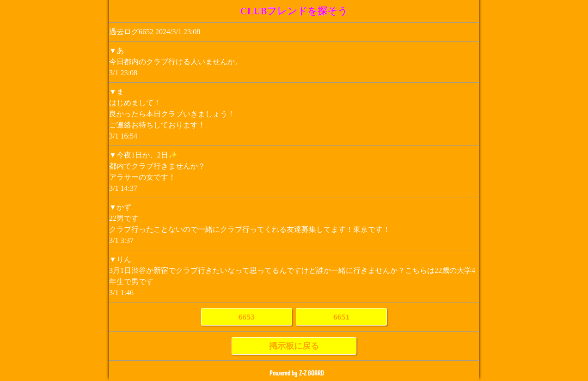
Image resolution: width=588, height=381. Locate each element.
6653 (247, 317)
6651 (341, 317)
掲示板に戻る (294, 346)
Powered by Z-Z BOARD (297, 373)
